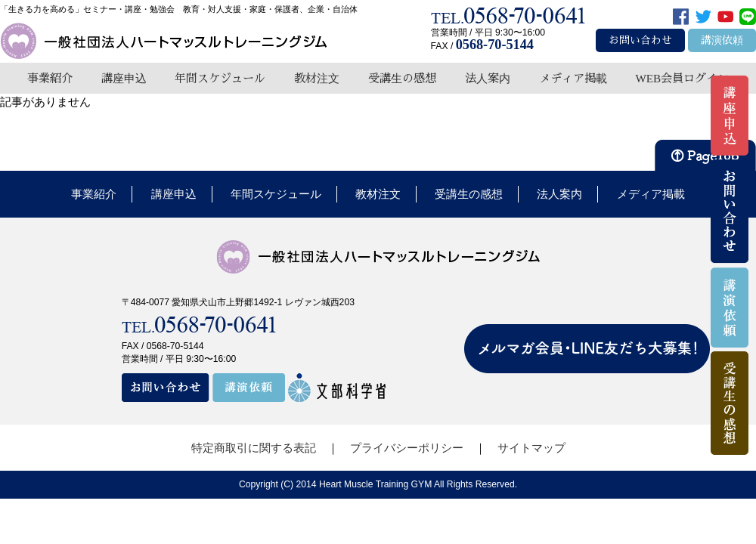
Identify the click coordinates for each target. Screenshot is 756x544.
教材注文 (317, 78)
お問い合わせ (640, 40)
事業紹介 (50, 78)
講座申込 (124, 78)
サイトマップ (531, 448)
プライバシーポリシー (407, 448)
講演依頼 (722, 40)
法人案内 (488, 78)
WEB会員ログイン (682, 78)
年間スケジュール (220, 78)
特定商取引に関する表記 (254, 448)
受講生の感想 (402, 78)
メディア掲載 (573, 78)
